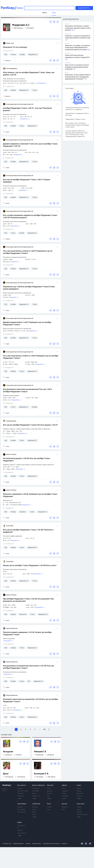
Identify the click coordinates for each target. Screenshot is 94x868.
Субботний (36, 804)
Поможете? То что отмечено (15, 47)
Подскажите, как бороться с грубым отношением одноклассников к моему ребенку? (78, 28)
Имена (79, 810)
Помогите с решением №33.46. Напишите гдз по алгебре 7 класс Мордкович (30, 495)
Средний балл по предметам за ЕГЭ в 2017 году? (77, 114)
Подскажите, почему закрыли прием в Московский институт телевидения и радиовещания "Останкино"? (78, 77)
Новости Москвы (23, 791)
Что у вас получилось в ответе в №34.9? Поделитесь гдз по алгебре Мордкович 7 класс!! (28, 252)
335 (44, 729)
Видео (20, 822)
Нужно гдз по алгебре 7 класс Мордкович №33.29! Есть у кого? (30, 566)
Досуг (6, 774)
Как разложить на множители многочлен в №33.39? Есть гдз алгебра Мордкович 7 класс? (28, 667)
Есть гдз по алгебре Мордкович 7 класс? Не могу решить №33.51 (30, 425)
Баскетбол (80, 793)
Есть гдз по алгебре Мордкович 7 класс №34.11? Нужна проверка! (26, 181)
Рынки (34, 793)
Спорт (79, 785)
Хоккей (79, 791)
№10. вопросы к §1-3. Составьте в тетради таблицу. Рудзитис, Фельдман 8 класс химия (77, 125)
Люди (34, 810)
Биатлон (79, 796)
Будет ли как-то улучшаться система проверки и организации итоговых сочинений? (77, 67)
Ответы (49, 807)
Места (34, 815)
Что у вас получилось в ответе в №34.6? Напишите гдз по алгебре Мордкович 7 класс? (31, 357)
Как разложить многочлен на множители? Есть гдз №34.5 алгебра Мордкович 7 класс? (27, 391)
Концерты (65, 791)
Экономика (36, 788)
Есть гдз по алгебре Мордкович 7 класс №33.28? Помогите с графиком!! (28, 531)
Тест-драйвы (21, 810)
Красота (50, 791)
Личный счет (36, 796)
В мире (20, 788)
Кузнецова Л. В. (41, 774)
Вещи (34, 812)
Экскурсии (8, 752)
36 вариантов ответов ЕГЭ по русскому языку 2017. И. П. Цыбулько (77, 109)
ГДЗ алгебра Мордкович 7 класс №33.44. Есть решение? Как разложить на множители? (28, 600)
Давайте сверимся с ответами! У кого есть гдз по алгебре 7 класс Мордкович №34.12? (30, 145)
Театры (64, 793)
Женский (50, 785)
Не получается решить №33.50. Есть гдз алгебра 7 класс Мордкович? (26, 460)
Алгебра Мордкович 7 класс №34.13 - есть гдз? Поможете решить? (27, 109)
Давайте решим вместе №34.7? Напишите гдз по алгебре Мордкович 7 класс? (27, 324)
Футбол (79, 788)
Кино (63, 788)
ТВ (18, 828)
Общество (21, 796)
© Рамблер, (5, 844)
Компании (35, 791)
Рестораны (65, 796)
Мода (49, 788)
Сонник (79, 807)
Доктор (65, 804)
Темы (49, 810)
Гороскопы (81, 804)
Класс (49, 804)
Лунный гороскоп (82, 815)
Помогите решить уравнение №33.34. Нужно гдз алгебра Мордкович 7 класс (27, 634)
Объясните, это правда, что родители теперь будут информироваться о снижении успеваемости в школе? (77, 48)
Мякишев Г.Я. (40, 752)
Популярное (21, 826)
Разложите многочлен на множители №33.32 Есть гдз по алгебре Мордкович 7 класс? (30, 700)
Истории (35, 807)
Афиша (64, 785)
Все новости (22, 785)
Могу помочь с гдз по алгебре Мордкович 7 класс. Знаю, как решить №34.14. (29, 74)
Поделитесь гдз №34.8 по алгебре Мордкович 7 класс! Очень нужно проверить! (29, 288)
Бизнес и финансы (39, 785)
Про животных (22, 833)
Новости (20, 807)
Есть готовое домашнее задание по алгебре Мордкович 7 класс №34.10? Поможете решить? (30, 217)
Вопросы (65, 807)
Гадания (79, 812)
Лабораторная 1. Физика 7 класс (75, 119)
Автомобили (22, 804)
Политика (20, 793)
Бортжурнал (21, 812)
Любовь (50, 793)
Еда (48, 796)
